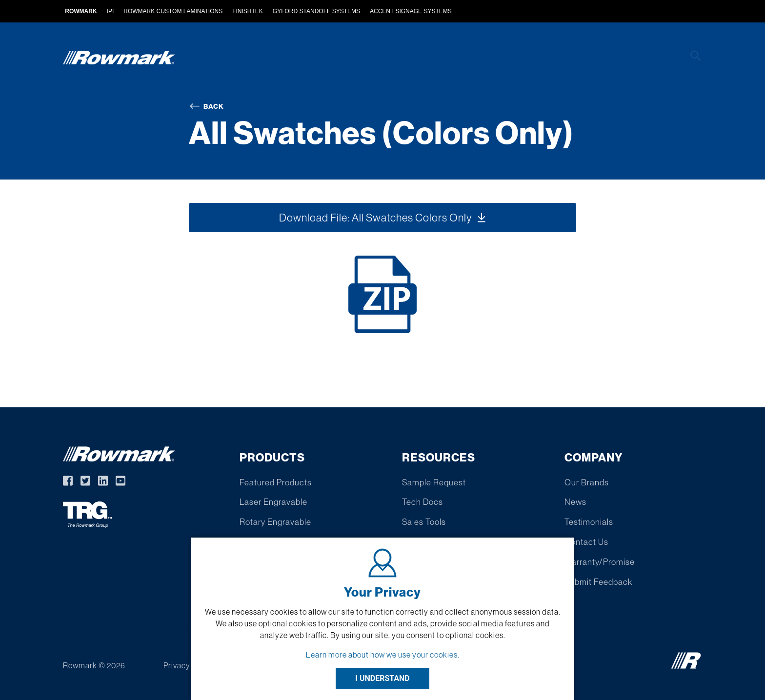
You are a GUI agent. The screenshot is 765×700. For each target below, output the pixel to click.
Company (644, 60)
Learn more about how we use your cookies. (383, 655)
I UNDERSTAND (382, 678)
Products (281, 60)
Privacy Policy (189, 665)
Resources (579, 60)
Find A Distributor (498, 60)
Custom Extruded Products (380, 60)
